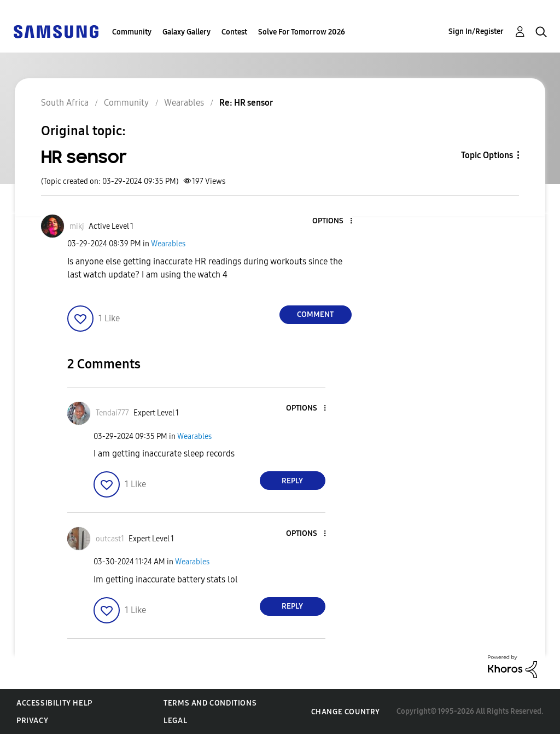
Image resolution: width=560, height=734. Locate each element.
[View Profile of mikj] (77, 226)
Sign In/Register (476, 31)
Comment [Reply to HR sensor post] (315, 314)
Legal (175, 721)
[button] (332, 221)
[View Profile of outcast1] (110, 539)
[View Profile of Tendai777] (112, 413)
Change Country (346, 712)
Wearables (168, 244)
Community (132, 32)
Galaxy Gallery (186, 32)
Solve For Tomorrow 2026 (302, 32)
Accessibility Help (54, 703)
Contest (234, 32)
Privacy (32, 721)
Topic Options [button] (487, 155)
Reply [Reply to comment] (292, 481)
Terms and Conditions (210, 703)
